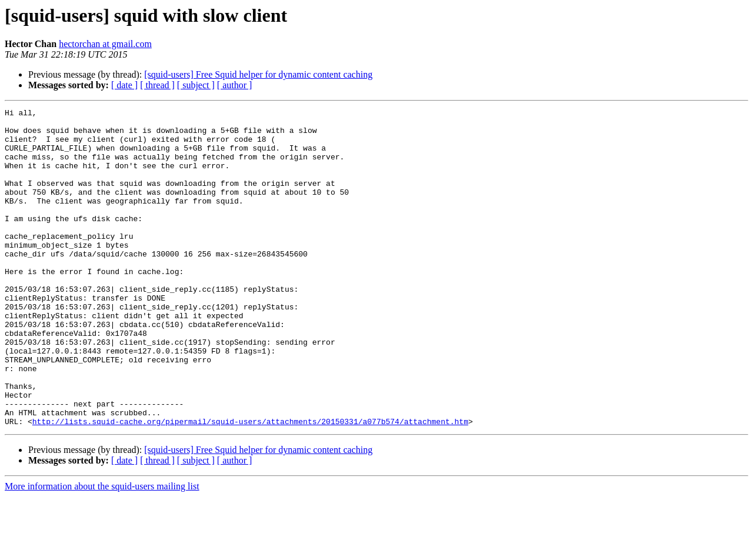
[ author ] (235, 85)
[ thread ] (157, 85)
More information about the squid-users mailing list (102, 550)
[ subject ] (196, 85)
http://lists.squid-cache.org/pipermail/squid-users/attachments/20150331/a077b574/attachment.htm (250, 485)
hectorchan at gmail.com (105, 44)
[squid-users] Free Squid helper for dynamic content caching (258, 74)
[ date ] (124, 85)
